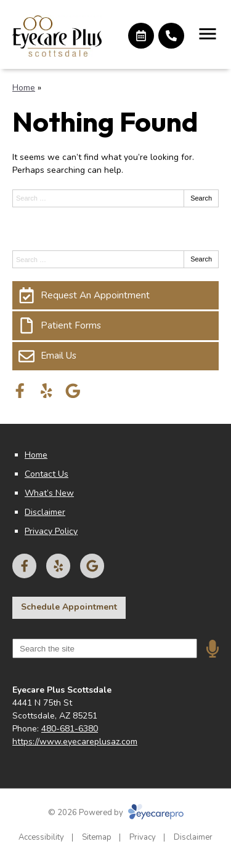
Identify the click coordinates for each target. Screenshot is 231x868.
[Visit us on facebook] (20, 391)
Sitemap (97, 837)
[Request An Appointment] (115, 295)
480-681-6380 (70, 729)
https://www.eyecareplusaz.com (75, 742)
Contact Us (47, 474)
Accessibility (41, 837)
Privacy (143, 837)
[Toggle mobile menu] (208, 34)
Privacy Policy (51, 531)
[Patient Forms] (115, 325)
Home (24, 88)
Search (201, 198)
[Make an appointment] (141, 36)
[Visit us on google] (73, 391)
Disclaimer (45, 512)
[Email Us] (115, 356)
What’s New (49, 493)
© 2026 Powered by (116, 813)
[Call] (171, 36)
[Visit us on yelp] (47, 391)
